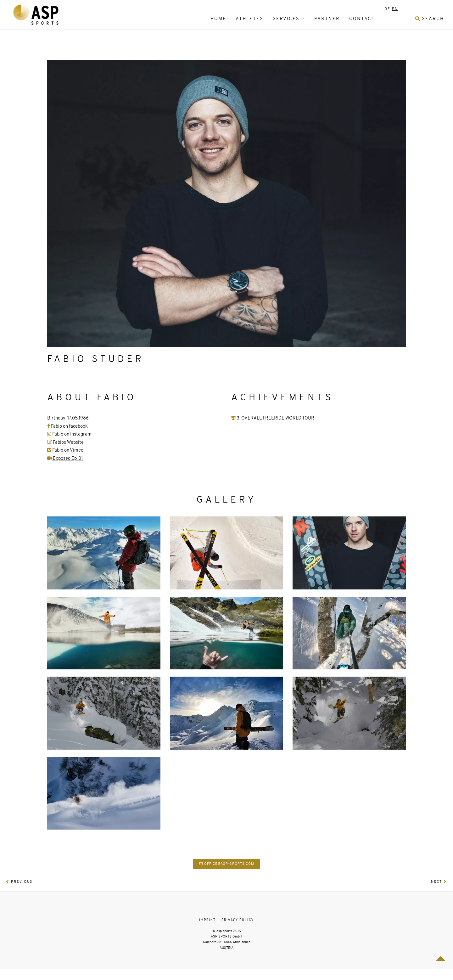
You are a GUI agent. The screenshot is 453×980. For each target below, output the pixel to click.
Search (430, 19)
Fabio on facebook (67, 426)
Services (289, 19)
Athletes (249, 19)
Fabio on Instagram (72, 434)
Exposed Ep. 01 (65, 458)
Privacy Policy (238, 920)
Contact (362, 19)
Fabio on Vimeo (65, 450)
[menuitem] (387, 19)
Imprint (207, 920)
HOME (218, 19)
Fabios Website (65, 442)
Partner (327, 19)
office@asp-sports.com (227, 864)
